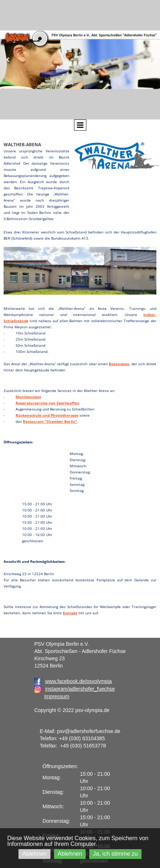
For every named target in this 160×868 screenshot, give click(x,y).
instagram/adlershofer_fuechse (80, 689)
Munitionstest (28, 397)
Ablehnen (34, 854)
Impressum (57, 696)
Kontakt (70, 613)
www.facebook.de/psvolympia (73, 681)
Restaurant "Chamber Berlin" (50, 421)
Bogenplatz (119, 364)
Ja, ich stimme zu (115, 854)
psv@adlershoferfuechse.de (89, 731)
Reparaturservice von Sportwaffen (48, 403)
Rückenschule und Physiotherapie (47, 415)
